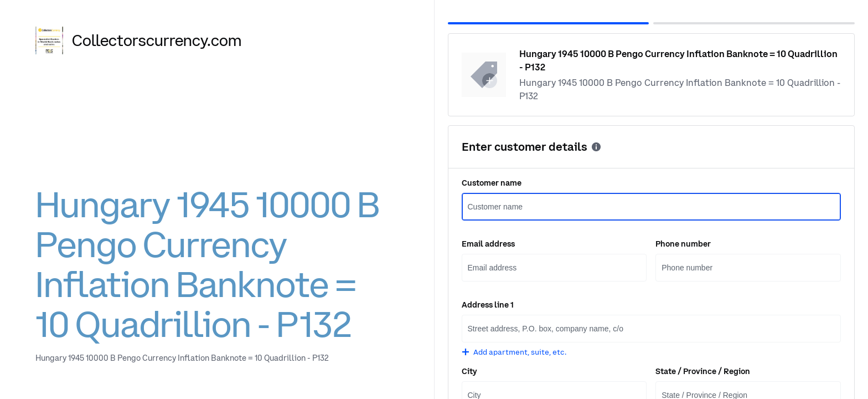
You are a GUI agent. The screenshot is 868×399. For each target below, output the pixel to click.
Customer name (492, 183)
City (469, 371)
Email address (488, 244)
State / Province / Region (703, 371)
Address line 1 (488, 305)
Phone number (683, 244)
